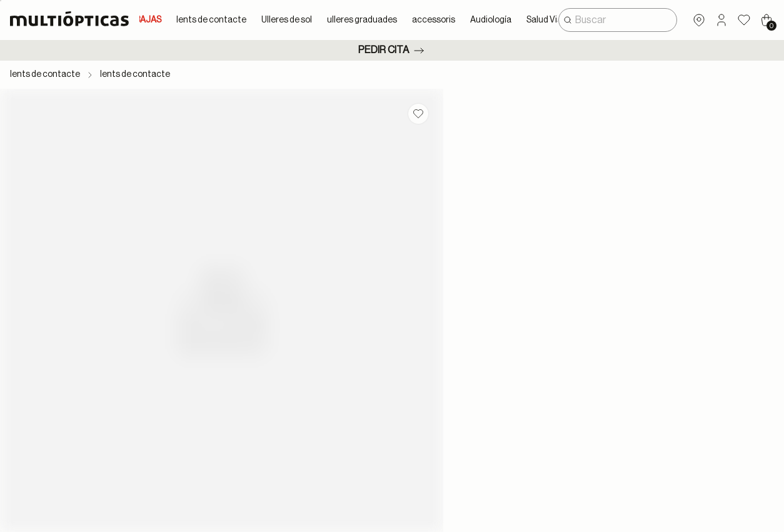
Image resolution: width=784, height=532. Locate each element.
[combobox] (618, 20)
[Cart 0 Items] (766, 20)
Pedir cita (392, 51)
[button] (721, 20)
